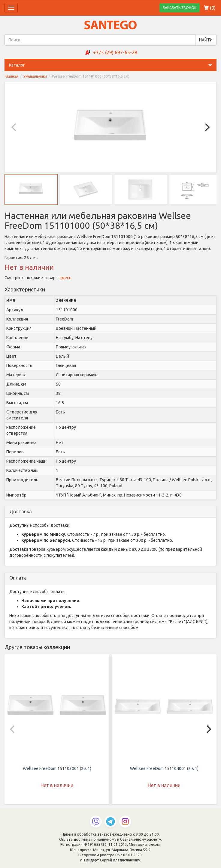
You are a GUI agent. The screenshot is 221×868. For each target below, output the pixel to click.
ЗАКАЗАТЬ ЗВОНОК (180, 8)
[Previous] (14, 127)
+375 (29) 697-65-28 (115, 52)
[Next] (207, 127)
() (210, 8)
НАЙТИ (206, 40)
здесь (65, 278)
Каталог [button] (113, 65)
